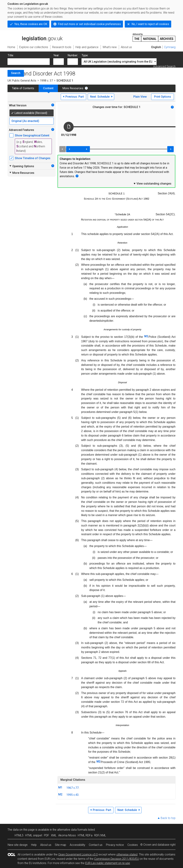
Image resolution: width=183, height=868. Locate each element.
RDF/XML (100, 835)
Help (34, 845)
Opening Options (22, 166)
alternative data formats (72, 830)
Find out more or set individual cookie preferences (89, 24)
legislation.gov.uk (35, 37)
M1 (146, 336)
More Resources (73, 88)
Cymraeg (170, 47)
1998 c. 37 (46, 81)
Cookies (133, 845)
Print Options (163, 97)
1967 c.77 (72, 788)
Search (16, 73)
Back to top (168, 818)
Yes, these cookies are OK (31, 24)
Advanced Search (164, 66)
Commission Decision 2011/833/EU (117, 859)
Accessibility (77, 845)
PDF (47, 835)
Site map (60, 845)
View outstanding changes (152, 183)
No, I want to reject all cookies (150, 24)
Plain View (140, 97)
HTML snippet (34, 835)
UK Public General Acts (22, 81)
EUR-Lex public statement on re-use (108, 863)
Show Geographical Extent (32, 135)
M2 (98, 762)
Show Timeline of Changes (33, 158)
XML (54, 835)
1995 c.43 (72, 795)
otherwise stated (127, 854)
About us (46, 845)
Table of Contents (23, 88)
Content (48, 88)
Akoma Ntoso (67, 835)
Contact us (96, 845)
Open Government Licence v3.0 (78, 854)
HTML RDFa (85, 835)
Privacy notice (115, 845)
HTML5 (19, 835)
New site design (18, 845)
